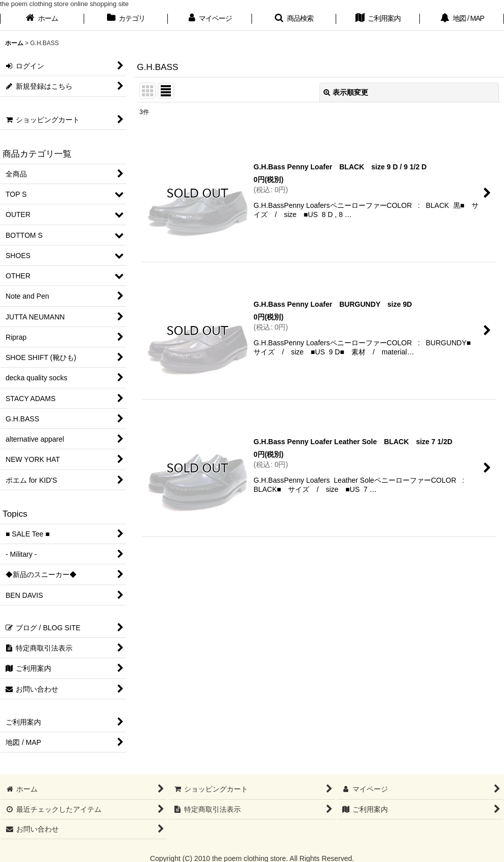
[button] (294, 19)
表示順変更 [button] (346, 92)
